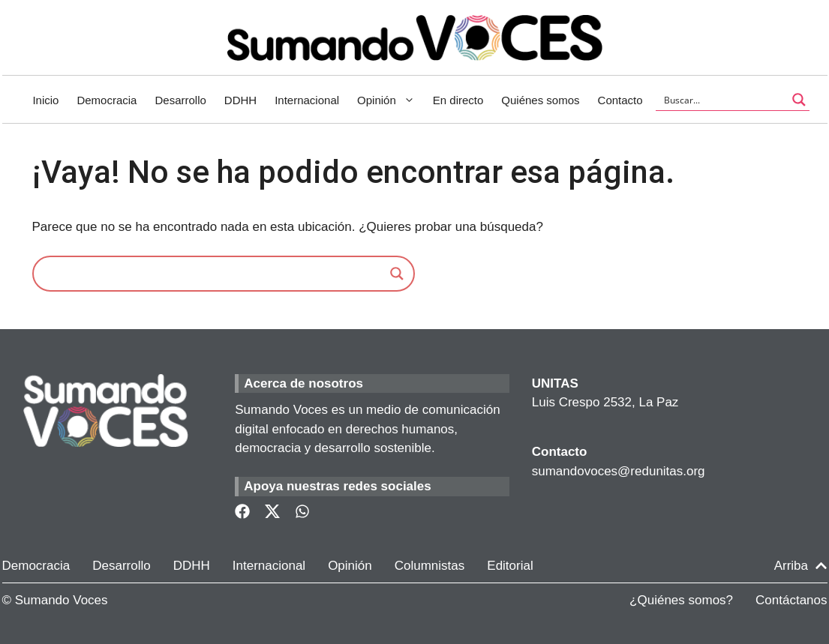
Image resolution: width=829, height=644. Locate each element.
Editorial (510, 566)
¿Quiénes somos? (681, 600)
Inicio (45, 100)
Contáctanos (791, 600)
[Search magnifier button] (799, 100)
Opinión (390, 100)
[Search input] (723, 100)
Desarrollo (180, 100)
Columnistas (430, 566)
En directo (458, 100)
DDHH (240, 100)
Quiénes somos (540, 100)
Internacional (307, 100)
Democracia (107, 100)
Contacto (620, 100)
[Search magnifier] (397, 274)
